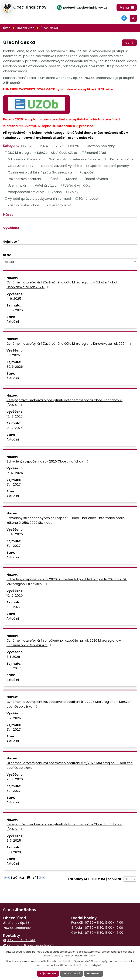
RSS (129, 43)
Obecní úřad (26, 28)
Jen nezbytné (71, 974)
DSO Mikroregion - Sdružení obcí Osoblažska (42, 153)
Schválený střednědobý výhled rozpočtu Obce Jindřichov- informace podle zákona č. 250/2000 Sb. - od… (66, 520)
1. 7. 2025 (13, 355)
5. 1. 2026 (13, 657)
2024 (44, 146)
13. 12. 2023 (15, 416)
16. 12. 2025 (15, 595)
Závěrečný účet (59, 205)
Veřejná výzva (46, 185)
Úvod (7, 28)
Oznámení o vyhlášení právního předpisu (40, 172)
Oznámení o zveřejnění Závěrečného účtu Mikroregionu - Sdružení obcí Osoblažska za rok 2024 (62, 285)
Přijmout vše (48, 974)
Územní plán (18, 185)
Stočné (72, 179)
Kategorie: (11, 146)
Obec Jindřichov (21, 166)
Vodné (57, 192)
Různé (53, 179)
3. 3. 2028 (14, 852)
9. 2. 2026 (14, 718)
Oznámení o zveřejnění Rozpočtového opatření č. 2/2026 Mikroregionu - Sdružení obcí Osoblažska (70, 765)
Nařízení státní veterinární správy (75, 159)
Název (8, 214)
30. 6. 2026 (15, 310)
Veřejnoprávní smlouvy (26, 192)
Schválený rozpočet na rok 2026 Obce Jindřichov (48, 461)
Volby (74, 192)
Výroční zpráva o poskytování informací (39, 199)
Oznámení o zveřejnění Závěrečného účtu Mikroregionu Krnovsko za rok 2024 (70, 344)
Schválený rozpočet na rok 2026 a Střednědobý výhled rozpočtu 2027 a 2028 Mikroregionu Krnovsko (67, 582)
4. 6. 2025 (14, 299)
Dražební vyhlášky (101, 146)
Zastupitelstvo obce (23, 205)
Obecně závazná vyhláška (61, 166)
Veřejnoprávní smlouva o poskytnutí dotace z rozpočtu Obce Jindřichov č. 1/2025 (64, 827)
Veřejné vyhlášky (77, 185)
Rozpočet (87, 172)
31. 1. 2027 (14, 484)
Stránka (17, 877)
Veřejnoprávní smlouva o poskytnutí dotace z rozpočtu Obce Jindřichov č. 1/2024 (64, 402)
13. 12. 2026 (15, 428)
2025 (60, 146)
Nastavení (94, 974)
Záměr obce (88, 199)
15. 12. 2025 (15, 473)
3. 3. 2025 (14, 840)
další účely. (89, 956)
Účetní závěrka (96, 179)
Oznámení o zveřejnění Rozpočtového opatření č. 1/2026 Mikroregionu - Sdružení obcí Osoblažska (69, 704)
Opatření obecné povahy (109, 166)
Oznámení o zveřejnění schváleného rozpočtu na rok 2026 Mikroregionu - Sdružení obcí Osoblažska (64, 643)
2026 (75, 146)
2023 (28, 146)
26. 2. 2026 (15, 779)
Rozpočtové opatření (24, 179)
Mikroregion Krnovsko (25, 159)
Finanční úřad (95, 153)
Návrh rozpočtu (121, 159)
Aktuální (13, 322)
